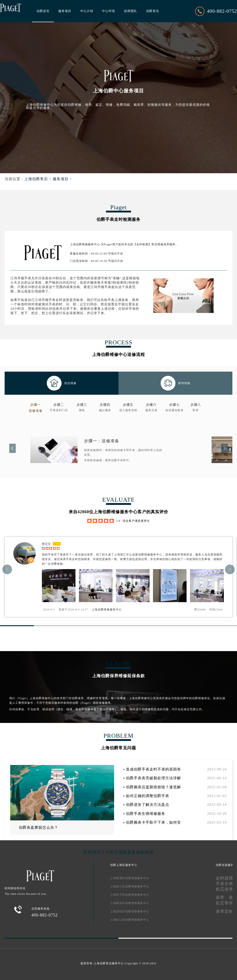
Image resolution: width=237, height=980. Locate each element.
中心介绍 (87, 11)
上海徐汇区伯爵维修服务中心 (130, 886)
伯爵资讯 (153, 11)
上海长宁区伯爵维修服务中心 (130, 895)
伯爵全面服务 (225, 865)
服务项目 (65, 11)
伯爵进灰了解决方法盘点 (148, 805)
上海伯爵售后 (36, 179)
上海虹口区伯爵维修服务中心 (130, 920)
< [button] (7, 569)
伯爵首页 (43, 11)
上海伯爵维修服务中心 (107, 610)
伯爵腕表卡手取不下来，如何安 (153, 822)
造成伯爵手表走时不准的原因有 (153, 769)
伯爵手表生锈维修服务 (146, 814)
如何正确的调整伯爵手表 (148, 796)
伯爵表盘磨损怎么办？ (38, 827)
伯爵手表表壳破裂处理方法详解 (153, 778)
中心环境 (109, 11)
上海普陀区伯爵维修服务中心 (130, 911)
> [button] (230, 569)
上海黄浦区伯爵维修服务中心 (130, 878)
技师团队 (131, 11)
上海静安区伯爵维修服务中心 (130, 903)
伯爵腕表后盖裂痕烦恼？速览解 (153, 787)
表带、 (222, 898)
